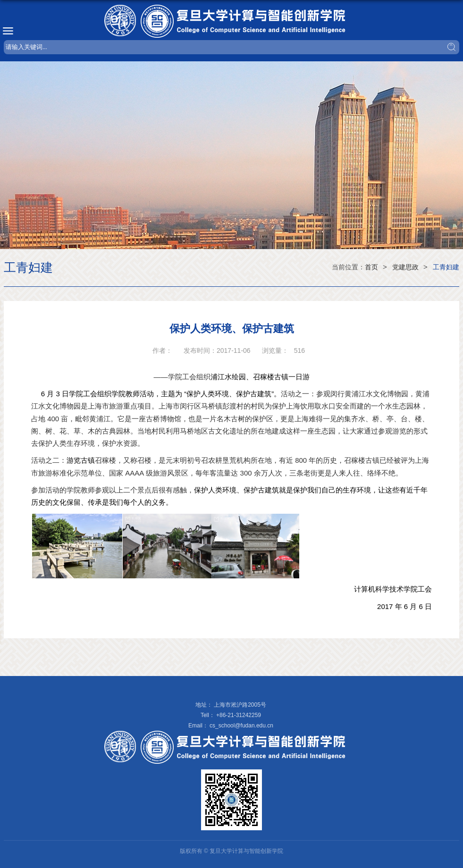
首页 (371, 267)
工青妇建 (446, 267)
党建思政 (405, 267)
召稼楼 (105, 460)
